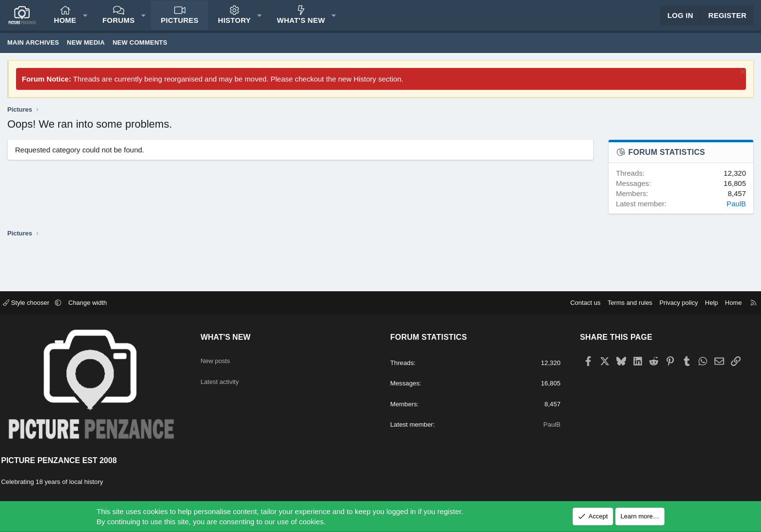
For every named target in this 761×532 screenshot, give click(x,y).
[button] (85, 20)
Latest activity (227, 377)
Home (65, 25)
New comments (140, 51)
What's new (301, 25)
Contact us (577, 304)
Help (703, 304)
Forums (119, 25)
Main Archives (33, 51)
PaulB (736, 212)
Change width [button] (97, 304)
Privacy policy (670, 304)
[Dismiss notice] (742, 82)
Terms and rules (621, 304)
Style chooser (36, 304)
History (234, 25)
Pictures (180, 25)
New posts (222, 358)
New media (86, 51)
